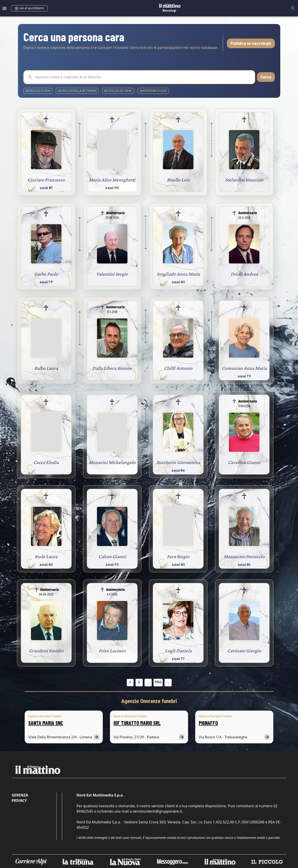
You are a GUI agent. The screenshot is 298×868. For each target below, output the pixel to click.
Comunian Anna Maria (244, 368)
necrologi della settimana (77, 91)
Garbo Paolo (46, 274)
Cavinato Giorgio (244, 651)
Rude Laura (46, 556)
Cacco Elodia (46, 462)
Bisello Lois (178, 180)
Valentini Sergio (112, 274)
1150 (158, 682)
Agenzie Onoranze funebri (149, 701)
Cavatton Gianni (244, 462)
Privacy (19, 801)
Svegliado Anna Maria (178, 274)
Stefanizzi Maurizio (244, 180)
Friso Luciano (112, 651)
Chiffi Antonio (178, 368)
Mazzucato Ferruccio (244, 556)
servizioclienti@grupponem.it (157, 811)
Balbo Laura (46, 368)
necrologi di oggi (38, 91)
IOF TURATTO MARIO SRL (137, 723)
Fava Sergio (178, 556)
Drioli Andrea (244, 274)
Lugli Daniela (178, 651)
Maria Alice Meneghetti (112, 180)
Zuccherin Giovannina (178, 462)
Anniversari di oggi (153, 91)
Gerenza (20, 795)
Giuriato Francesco (46, 180)
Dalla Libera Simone (112, 368)
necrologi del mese (118, 91)
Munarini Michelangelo (112, 462)
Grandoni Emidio (46, 651)
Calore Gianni (112, 556)
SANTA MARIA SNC (46, 723)
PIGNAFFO (208, 723)
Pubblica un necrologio (251, 43)
